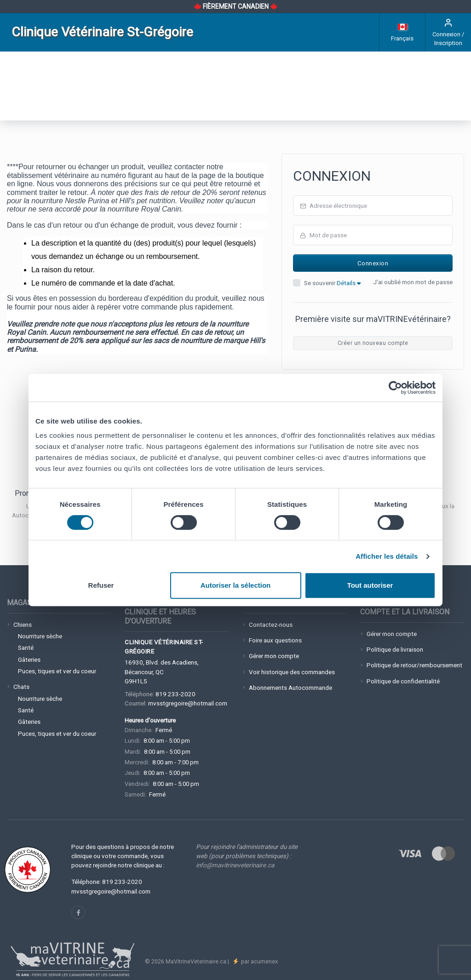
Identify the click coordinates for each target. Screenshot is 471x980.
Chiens (23, 625)
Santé (26, 648)
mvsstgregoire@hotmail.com (188, 703)
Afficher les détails (387, 556)
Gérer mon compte (274, 656)
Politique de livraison (395, 649)
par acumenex (259, 961)
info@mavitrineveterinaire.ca (235, 865)
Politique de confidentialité (403, 681)
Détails (349, 283)
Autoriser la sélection (236, 585)
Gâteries (29, 659)
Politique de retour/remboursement (414, 665)
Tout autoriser (370, 585)
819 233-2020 (175, 694)
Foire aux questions (275, 640)
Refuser (101, 585)
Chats (21, 687)
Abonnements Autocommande (290, 688)
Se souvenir (332, 283)
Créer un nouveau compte (373, 343)
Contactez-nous (271, 625)
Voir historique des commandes (292, 672)
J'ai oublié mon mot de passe (413, 282)
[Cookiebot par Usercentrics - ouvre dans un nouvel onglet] (395, 388)
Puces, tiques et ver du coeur (57, 671)
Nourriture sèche (40, 636)
